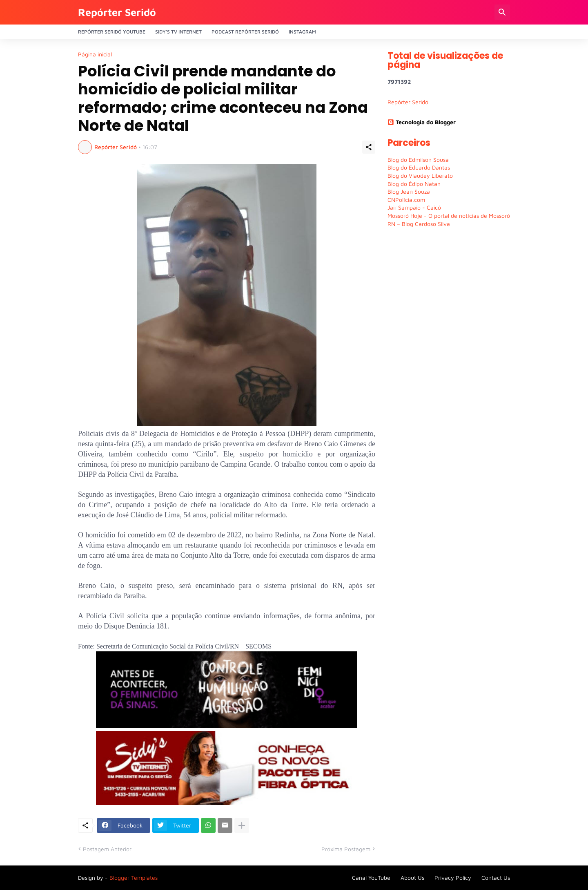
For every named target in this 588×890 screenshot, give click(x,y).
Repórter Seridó (117, 12)
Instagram (302, 32)
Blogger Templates (134, 878)
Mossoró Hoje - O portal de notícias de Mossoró (449, 216)
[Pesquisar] (502, 12)
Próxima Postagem (346, 849)
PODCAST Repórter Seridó (245, 32)
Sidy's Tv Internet (178, 32)
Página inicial (95, 54)
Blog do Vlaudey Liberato (420, 176)
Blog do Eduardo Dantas (419, 167)
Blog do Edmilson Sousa (418, 160)
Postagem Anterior (107, 849)
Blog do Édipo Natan (414, 184)
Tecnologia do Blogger (422, 122)
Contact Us (496, 878)
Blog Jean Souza (409, 191)
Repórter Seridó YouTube (112, 32)
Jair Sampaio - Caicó (414, 207)
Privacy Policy (453, 878)
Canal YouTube (371, 878)
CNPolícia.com (406, 200)
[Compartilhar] (369, 147)
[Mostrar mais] (242, 825)
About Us (412, 878)
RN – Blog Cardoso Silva (419, 224)
